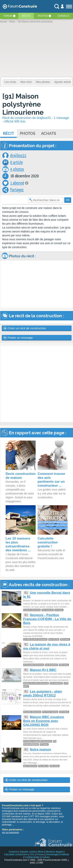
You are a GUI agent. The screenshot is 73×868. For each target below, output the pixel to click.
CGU (32, 854)
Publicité (65, 854)
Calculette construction (16, 854)
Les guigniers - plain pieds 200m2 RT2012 (43, 693)
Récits (26, 16)
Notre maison (40, 750)
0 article (16, 162)
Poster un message (18, 338)
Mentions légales (54, 852)
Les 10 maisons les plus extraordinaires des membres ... (18, 544)
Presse (40, 854)
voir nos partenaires (11, 832)
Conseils (63, 16)
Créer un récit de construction (25, 328)
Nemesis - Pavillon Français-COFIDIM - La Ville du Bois (47, 619)
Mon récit (26, 82)
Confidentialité (32, 857)
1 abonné (17, 183)
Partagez (17, 190)
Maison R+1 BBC (43, 670)
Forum (8, 16)
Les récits (10, 82)
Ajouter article (63, 82)
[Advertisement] (36, 384)
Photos (43, 16)
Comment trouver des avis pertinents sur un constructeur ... (51, 480)
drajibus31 (18, 156)
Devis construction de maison (21, 476)
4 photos (17, 169)
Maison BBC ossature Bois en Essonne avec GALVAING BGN (44, 721)
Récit (8, 133)
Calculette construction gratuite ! (48, 542)
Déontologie (52, 854)
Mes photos (43, 82)
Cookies (45, 857)
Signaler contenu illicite (32, 852)
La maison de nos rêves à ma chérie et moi (47, 646)
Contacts (13, 852)
